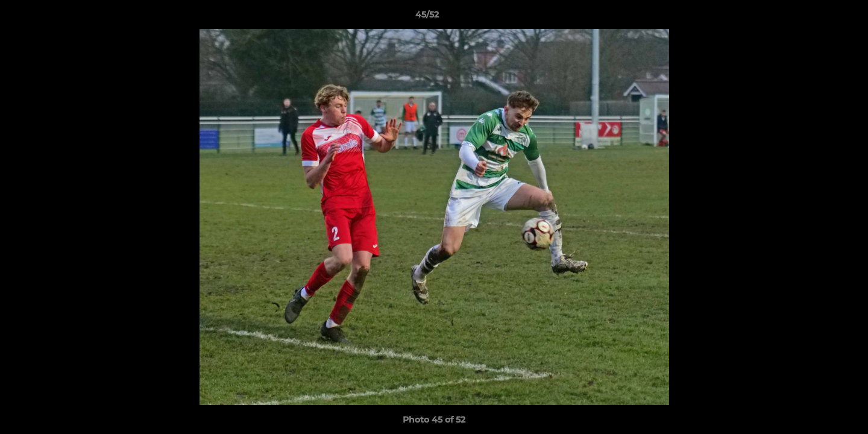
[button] (817, 17)
